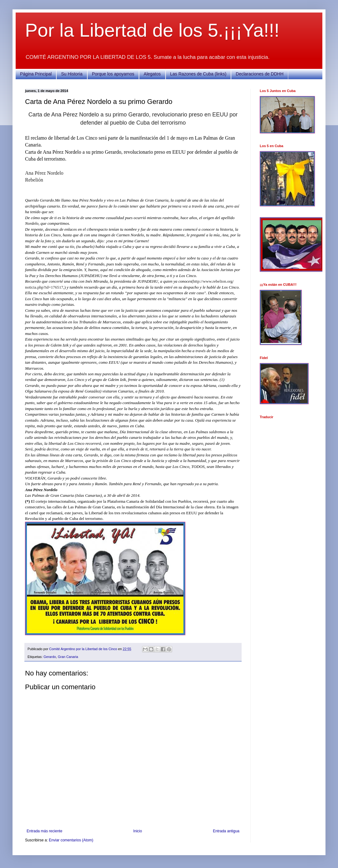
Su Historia (72, 74)
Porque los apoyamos (113, 74)
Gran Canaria (68, 657)
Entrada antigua (226, 831)
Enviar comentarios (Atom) (71, 840)
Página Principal (36, 74)
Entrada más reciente (44, 831)
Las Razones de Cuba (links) (198, 74)
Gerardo (50, 657)
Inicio (138, 831)
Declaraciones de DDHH (260, 74)
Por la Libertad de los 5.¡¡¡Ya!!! (152, 30)
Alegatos (152, 74)
